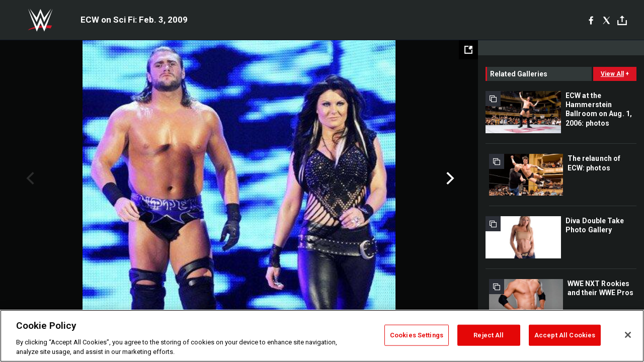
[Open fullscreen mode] (468, 50)
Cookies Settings (417, 335)
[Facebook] (591, 20)
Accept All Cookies (565, 335)
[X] (607, 20)
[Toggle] (622, 20)
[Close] (628, 335)
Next (449, 178)
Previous (29, 178)
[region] (322, 336)
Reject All (489, 335)
